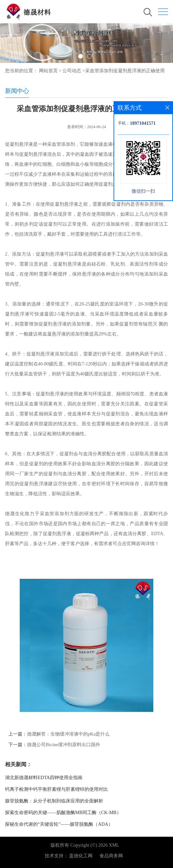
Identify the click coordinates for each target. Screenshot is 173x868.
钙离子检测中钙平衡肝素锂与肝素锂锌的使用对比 (56, 789)
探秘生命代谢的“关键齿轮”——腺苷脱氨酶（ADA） (59, 824)
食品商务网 (111, 856)
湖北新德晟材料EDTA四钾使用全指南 (44, 778)
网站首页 (48, 71)
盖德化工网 (81, 856)
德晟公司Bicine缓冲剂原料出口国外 (64, 745)
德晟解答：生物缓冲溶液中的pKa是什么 (68, 734)
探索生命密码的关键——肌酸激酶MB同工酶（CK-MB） (63, 813)
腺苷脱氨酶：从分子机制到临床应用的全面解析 (54, 801)
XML (114, 845)
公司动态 (72, 71)
